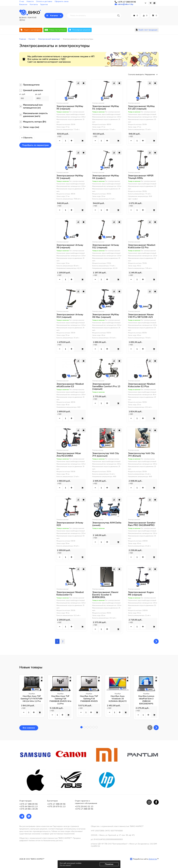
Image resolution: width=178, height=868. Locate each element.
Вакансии (23, 4)
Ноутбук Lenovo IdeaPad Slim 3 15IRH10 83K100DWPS (146, 700)
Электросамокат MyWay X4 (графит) (106, 177)
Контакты (34, 4)
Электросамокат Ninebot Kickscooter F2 (70, 593)
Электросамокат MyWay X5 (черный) (70, 107)
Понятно (109, 864)
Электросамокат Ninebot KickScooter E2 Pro (142, 246)
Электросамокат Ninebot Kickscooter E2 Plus (142, 385)
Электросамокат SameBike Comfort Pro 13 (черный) (106, 386)
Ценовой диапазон (31, 90)
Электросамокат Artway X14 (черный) (70, 316)
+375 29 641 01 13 (84, 807)
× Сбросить (27, 138)
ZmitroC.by (153, 859)
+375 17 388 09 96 (28, 804)
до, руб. (38, 94)
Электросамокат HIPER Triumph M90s (141, 177)
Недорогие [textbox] (150, 74)
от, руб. (22, 94)
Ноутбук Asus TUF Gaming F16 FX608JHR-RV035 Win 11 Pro (60, 700)
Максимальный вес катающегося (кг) (31, 106)
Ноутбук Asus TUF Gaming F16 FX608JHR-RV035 (89, 699)
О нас (22, 1)
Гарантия (44, 4)
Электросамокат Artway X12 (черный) (106, 246)
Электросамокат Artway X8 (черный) (70, 246)
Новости (30, 1)
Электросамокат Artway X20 (70, 524)
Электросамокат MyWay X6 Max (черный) (106, 316)
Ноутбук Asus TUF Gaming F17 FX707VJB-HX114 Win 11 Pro (32, 699)
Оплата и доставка (44, 1)
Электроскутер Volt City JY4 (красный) (106, 455)
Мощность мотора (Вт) (33, 122)
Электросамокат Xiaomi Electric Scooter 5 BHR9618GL (105, 595)
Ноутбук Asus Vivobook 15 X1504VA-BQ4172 (118, 699)
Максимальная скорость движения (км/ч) (34, 115)
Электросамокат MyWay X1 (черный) (106, 107)
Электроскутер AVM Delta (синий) (107, 524)
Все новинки (29, 728)
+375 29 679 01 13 (56, 807)
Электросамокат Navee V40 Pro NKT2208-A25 (141, 316)
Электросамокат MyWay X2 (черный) (70, 177)
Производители (29, 85)
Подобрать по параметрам (35, 145)
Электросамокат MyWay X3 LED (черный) (141, 107)
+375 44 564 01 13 (28, 807)
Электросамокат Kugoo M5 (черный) (141, 593)
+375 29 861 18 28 (28, 809)
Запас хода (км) (29, 127)
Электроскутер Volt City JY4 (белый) (141, 455)
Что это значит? (65, 865)
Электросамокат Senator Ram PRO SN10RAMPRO (142, 524)
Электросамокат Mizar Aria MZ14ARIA (69, 455)
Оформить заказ (62, 1)
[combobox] (152, 75)
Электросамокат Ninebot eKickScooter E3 (70, 385)
